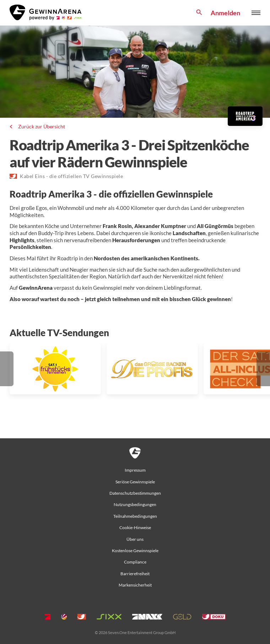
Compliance (135, 562)
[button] (7, 369)
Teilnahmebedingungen (135, 516)
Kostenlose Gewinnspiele (135, 551)
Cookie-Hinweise (135, 528)
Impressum (135, 470)
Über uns (135, 539)
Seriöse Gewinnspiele (135, 482)
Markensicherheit (135, 585)
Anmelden (225, 13)
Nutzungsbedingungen (135, 504)
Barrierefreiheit (135, 574)
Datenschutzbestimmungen (135, 493)
